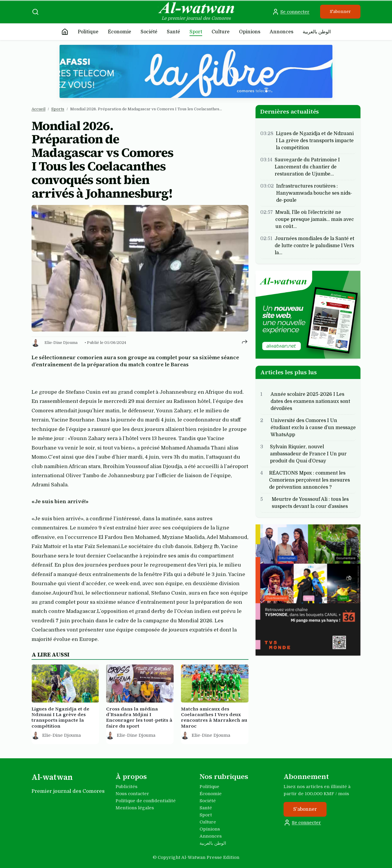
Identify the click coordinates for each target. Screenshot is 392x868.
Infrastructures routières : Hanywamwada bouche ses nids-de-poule (314, 193)
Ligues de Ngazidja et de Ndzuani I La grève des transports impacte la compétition (315, 141)
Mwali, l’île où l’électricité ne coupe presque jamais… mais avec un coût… (315, 219)
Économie (120, 32)
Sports (58, 109)
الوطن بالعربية (317, 32)
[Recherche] (35, 12)
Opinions (250, 32)
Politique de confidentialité (146, 801)
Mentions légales (135, 808)
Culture (221, 32)
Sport (196, 32)
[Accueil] (65, 32)
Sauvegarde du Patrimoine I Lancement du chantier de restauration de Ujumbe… (307, 167)
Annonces (281, 32)
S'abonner (340, 12)
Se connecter (291, 12)
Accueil (38, 109)
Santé (173, 32)
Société (149, 32)
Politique (88, 32)
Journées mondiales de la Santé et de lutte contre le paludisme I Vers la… (314, 246)
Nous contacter (132, 794)
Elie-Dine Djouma (61, 343)
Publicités (126, 787)
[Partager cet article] (245, 342)
